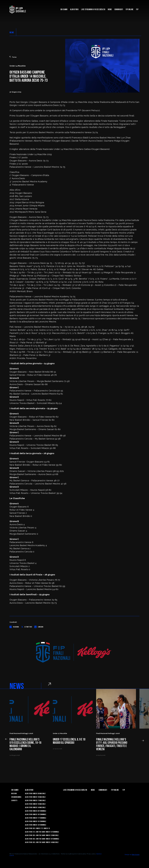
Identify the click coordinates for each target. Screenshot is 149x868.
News (110, 9)
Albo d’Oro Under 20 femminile (36, 811)
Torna (13, 57)
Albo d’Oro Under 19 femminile (36, 815)
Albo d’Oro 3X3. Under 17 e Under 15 (37, 828)
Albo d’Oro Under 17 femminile (36, 818)
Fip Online (130, 9)
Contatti (14, 801)
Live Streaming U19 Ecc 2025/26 (93, 9)
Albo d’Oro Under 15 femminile (36, 821)
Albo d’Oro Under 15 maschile (35, 804)
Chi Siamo (64, 9)
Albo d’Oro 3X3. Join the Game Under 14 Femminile (42, 839)
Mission (14, 794)
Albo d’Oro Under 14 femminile (36, 825)
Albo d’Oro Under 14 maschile (35, 808)
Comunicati (119, 9)
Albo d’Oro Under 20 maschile (35, 794)
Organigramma (16, 797)
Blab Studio (136, 855)
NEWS (12, 33)
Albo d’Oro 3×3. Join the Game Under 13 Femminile (42, 832)
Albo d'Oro (74, 9)
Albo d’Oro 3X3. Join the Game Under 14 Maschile (42, 842)
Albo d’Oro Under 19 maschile (35, 797)
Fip (137, 9)
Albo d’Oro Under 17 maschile (35, 801)
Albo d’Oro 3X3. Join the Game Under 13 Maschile (42, 835)
